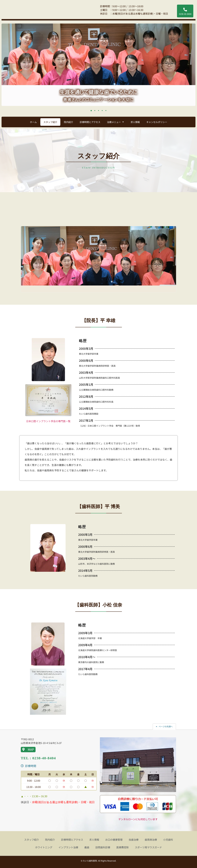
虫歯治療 (134, 840)
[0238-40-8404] (185, 10)
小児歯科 (168, 840)
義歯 (87, 847)
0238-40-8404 (185, 14)
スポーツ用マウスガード (148, 847)
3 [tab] (98, 111)
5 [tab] (106, 111)
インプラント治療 (68, 847)
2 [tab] (95, 111)
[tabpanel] (98, 65)
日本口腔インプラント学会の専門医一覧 (48, 421)
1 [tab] (91, 111)
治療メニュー (115, 122)
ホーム (33, 122)
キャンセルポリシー (157, 122)
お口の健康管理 (114, 840)
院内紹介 (68, 122)
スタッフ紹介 (50, 122)
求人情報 (135, 122)
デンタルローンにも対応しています (138, 819)
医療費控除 (123, 847)
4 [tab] (102, 111)
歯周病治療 (151, 840)
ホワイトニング (44, 847)
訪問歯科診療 (103, 847)
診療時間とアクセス (90, 122)
